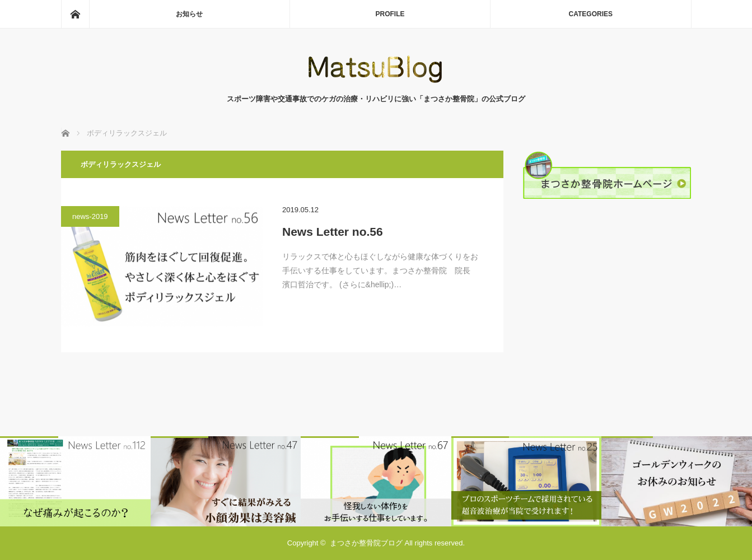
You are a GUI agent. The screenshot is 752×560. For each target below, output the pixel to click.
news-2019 (90, 216)
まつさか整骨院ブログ (366, 543)
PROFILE (390, 14)
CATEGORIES (591, 14)
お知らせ (189, 14)
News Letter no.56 (333, 232)
